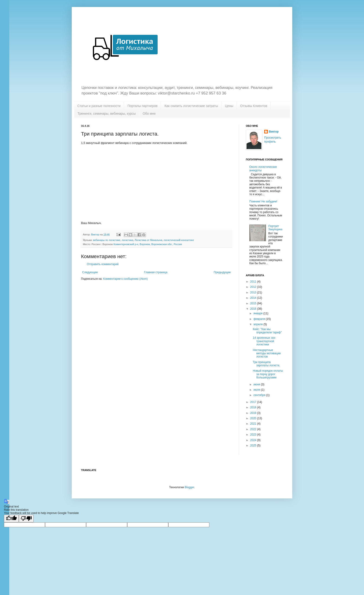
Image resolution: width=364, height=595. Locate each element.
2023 (254, 435)
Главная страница (156, 272)
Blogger (189, 487)
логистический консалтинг (179, 240)
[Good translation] (11, 519)
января (258, 313)
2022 (254, 429)
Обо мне (149, 114)
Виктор (274, 132)
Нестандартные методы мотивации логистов (267, 353)
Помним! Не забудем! (263, 202)
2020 (254, 418)
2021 (254, 424)
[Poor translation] (26, 519)
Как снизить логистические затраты (191, 106)
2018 (254, 407)
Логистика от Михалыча (148, 240)
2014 (254, 298)
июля (257, 390)
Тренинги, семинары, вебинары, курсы (107, 114)
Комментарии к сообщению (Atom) (125, 279)
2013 (254, 293)
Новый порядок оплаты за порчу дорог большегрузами (268, 374)
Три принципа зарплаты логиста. (266, 364)
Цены (229, 106)
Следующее (90, 272)
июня (257, 384)
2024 (254, 440)
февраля (260, 319)
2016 (254, 309)
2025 (254, 445)
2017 (254, 402)
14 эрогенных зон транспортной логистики (264, 341)
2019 (254, 413)
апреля (258, 324)
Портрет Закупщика (275, 228)
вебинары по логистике (107, 240)
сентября (260, 395)
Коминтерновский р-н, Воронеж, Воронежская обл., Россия (148, 244)
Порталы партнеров (142, 106)
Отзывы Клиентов (254, 106)
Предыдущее (222, 272)
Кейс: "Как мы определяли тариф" (267, 331)
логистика (127, 240)
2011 (254, 282)
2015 (254, 303)
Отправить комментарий (103, 264)
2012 (254, 287)
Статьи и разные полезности (99, 106)
